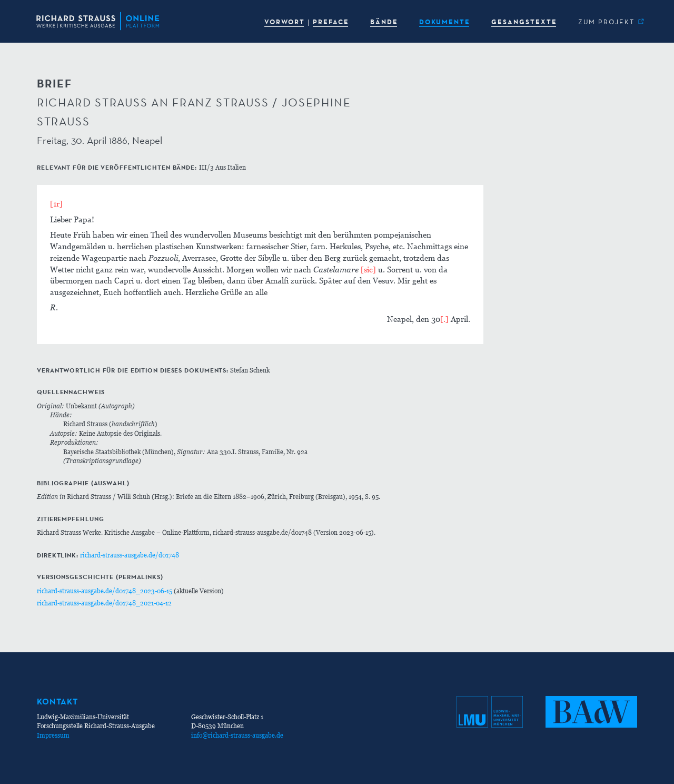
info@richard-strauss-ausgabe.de (237, 735)
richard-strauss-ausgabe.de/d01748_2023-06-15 (105, 591)
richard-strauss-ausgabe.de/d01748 (130, 555)
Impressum (53, 735)
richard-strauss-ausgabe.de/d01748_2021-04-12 (104, 603)
